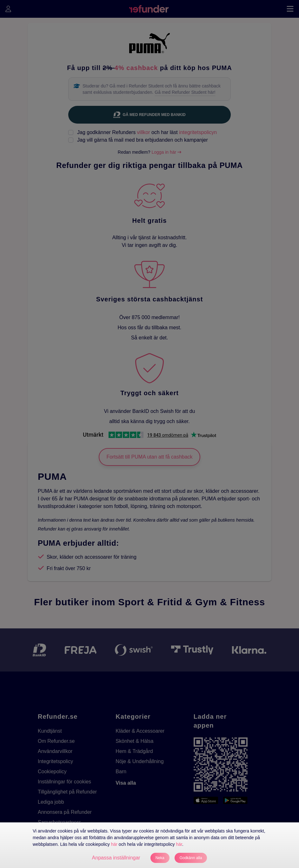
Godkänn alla (191, 858)
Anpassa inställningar (116, 858)
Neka (160, 858)
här (114, 844)
